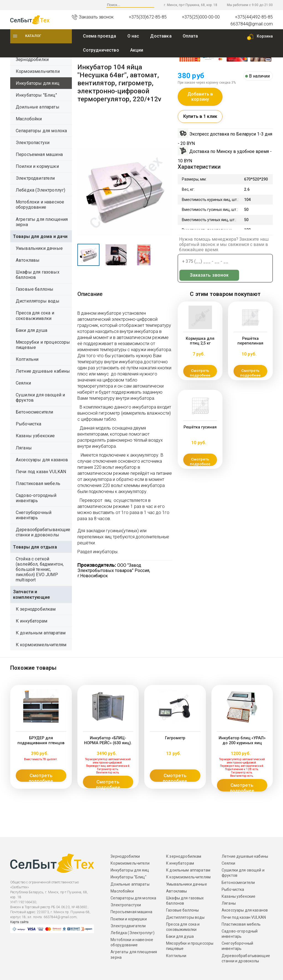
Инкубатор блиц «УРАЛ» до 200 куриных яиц (242, 740)
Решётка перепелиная (251, 345)
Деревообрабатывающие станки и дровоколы (43, 532)
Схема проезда (100, 36)
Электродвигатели (35, 178)
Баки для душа (32, 330)
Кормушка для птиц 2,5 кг (200, 345)
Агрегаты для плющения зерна (42, 222)
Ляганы (24, 448)
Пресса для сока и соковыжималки (35, 316)
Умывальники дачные (39, 248)
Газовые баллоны (35, 289)
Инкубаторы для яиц (38, 83)
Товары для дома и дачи (40, 236)
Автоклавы (28, 260)
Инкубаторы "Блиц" (36, 95)
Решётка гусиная (200, 432)
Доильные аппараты (38, 107)
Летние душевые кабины (43, 371)
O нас (133, 36)
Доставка (161, 36)
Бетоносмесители (34, 412)
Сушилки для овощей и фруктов (40, 398)
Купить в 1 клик (200, 121)
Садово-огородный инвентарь (36, 498)
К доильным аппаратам (41, 633)
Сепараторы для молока (41, 131)
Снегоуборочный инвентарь (34, 515)
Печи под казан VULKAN (41, 472)
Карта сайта (19, 922)
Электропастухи (33, 143)
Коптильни (27, 359)
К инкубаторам (32, 621)
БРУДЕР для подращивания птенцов (41, 740)
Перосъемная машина (39, 154)
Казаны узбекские (35, 436)
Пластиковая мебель (38, 484)
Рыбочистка (29, 424)
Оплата (190, 36)
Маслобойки (29, 119)
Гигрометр (175, 738)
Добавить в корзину (200, 100)
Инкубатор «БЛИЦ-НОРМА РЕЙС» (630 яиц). (108, 740)
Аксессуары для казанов (42, 460)
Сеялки (23, 383)
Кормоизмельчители (38, 71)
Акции (137, 50)
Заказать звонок (198, 280)
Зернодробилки (32, 59)
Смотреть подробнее (200, 377)
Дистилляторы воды (38, 301)
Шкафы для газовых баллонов (38, 275)
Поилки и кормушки (37, 166)
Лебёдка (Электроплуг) (40, 190)
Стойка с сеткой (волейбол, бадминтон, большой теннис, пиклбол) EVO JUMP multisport (40, 570)
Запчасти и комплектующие (32, 594)
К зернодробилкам (36, 609)
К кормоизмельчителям (41, 645)
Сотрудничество (101, 50)
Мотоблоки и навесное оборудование (40, 205)
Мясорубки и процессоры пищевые (43, 345)
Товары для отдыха (35, 547)
